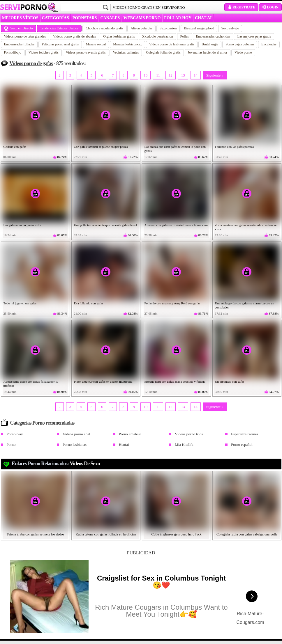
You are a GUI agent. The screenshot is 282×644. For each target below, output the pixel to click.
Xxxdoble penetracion (157, 36)
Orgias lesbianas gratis (119, 36)
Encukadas (269, 44)
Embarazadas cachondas (213, 36)
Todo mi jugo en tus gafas (20, 303)
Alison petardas (141, 28)
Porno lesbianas (75, 445)
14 (196, 75)
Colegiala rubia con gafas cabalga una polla (247, 534)
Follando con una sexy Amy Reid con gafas (172, 303)
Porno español (242, 445)
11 (158, 75)
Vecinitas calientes (126, 52)
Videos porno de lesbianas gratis (172, 44)
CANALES (110, 18)
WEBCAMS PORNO (142, 18)
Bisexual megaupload (199, 28)
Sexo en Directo (18, 28)
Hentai (124, 445)
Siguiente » (215, 75)
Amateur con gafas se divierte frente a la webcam (176, 225)
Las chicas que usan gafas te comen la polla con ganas (175, 149)
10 (146, 75)
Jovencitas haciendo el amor (208, 52)
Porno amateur (130, 434)
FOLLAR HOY (178, 18)
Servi (23, 7)
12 (171, 75)
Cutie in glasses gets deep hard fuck (177, 534)
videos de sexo (85, 464)
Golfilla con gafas (15, 147)
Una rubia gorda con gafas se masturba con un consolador (245, 305)
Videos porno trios (189, 434)
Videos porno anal (76, 434)
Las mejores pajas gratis (254, 36)
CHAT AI (203, 18)
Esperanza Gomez (245, 434)
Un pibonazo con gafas (230, 382)
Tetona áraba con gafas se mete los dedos (35, 534)
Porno (11, 445)
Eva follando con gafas (89, 303)
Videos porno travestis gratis (86, 52)
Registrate (241, 7)
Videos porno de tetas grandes (25, 36)
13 (183, 75)
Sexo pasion (168, 28)
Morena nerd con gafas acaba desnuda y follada (175, 382)
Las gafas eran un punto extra (22, 225)
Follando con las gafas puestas (235, 147)
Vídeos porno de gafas (31, 63)
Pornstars (85, 18)
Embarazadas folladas (19, 44)
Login (270, 7)
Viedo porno (243, 52)
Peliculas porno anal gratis (60, 44)
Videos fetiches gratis (44, 52)
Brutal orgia (210, 44)
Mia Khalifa (184, 445)
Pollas (185, 36)
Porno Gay (15, 434)
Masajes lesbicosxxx (127, 44)
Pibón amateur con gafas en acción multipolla (103, 382)
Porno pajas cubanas (240, 44)
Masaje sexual (96, 44)
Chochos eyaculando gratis (104, 28)
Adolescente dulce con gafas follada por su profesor (31, 384)
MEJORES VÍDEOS (20, 18)
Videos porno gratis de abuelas (74, 36)
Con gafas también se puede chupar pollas (101, 147)
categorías (55, 18)
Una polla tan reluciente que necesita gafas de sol (106, 225)
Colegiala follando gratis (163, 52)
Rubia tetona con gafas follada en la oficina (106, 534)
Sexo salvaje (230, 28)
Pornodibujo (13, 52)
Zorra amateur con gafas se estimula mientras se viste (246, 227)
